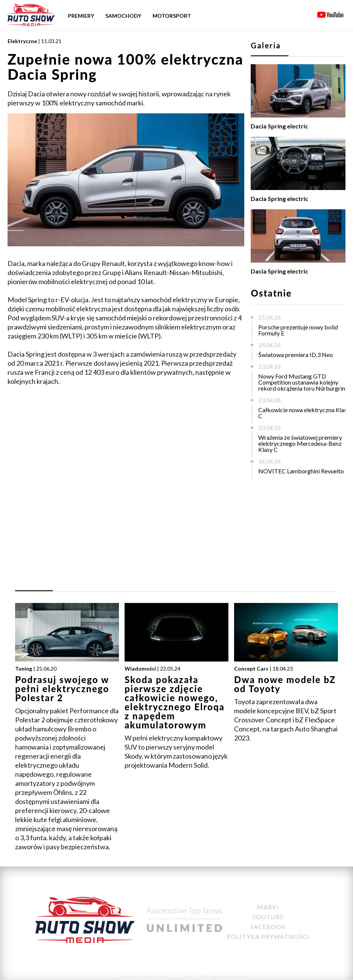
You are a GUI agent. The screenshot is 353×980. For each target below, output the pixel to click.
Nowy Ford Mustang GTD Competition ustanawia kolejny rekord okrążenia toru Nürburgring (303, 382)
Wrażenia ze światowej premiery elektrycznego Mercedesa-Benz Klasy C (300, 443)
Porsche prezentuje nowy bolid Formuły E (298, 330)
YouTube (268, 917)
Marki (268, 907)
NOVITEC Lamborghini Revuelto (301, 471)
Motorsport (172, 16)
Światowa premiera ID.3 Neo (296, 355)
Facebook (268, 927)
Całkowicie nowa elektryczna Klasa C (304, 413)
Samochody (123, 16)
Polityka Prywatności (268, 936)
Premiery (81, 16)
